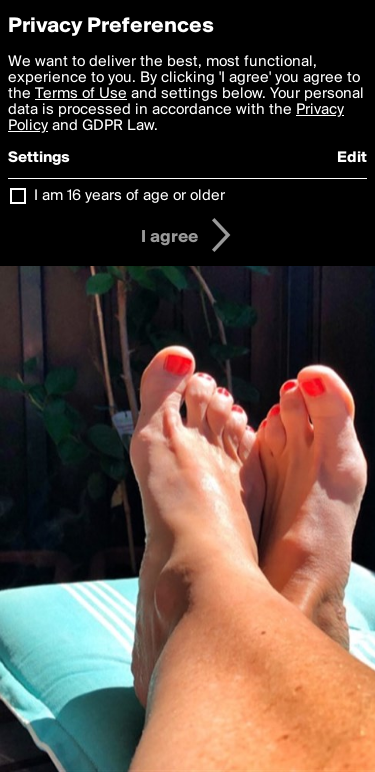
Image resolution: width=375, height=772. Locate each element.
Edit (352, 158)
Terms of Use (81, 94)
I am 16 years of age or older (129, 196)
